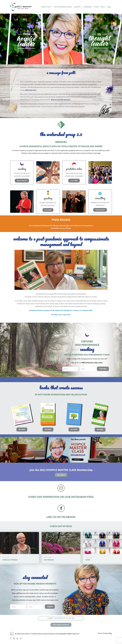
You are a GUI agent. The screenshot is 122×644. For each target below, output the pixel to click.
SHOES (88, 560)
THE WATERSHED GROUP (63, 7)
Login (109, 7)
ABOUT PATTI (47, 7)
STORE (96, 7)
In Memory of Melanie (10, 560)
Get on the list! (22, 180)
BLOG (103, 7)
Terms (97, 634)
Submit (50, 607)
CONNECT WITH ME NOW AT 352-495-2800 (61, 619)
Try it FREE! (74, 180)
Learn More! (61, 475)
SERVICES (77, 7)
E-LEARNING (87, 7)
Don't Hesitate (49, 560)
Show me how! (100, 210)
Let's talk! (48, 210)
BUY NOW (22, 430)
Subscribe (103, 369)
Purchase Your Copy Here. (61, 315)
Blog (110, 634)
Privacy (104, 634)
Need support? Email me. (61, 626)
